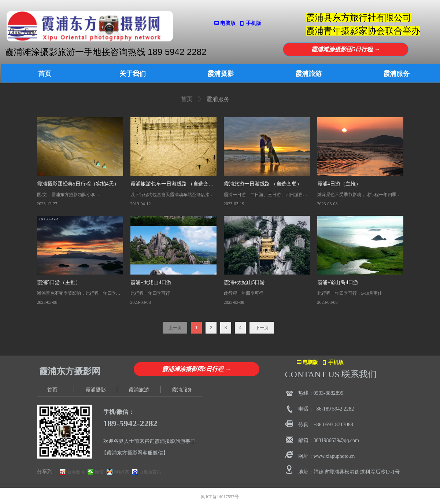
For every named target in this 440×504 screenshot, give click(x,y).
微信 (99, 472)
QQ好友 (121, 472)
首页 (186, 99)
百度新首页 (150, 472)
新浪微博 (76, 472)
